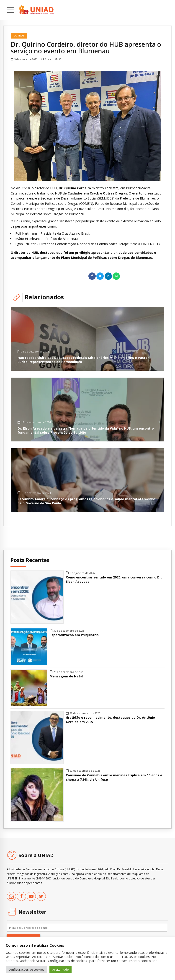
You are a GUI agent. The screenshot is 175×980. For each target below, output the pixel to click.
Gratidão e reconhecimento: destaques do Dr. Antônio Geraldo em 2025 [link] (110, 720)
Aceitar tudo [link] (60, 970)
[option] (87, 126)
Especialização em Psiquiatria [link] (74, 635)
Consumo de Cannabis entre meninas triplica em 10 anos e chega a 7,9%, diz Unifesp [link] (114, 777)
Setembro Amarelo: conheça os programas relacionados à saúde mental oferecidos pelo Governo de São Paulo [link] (87, 501)
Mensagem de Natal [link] (66, 676)
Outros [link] (19, 35)
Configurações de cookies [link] (26, 970)
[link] (36, 10)
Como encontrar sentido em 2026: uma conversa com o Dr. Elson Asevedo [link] (114, 579)
